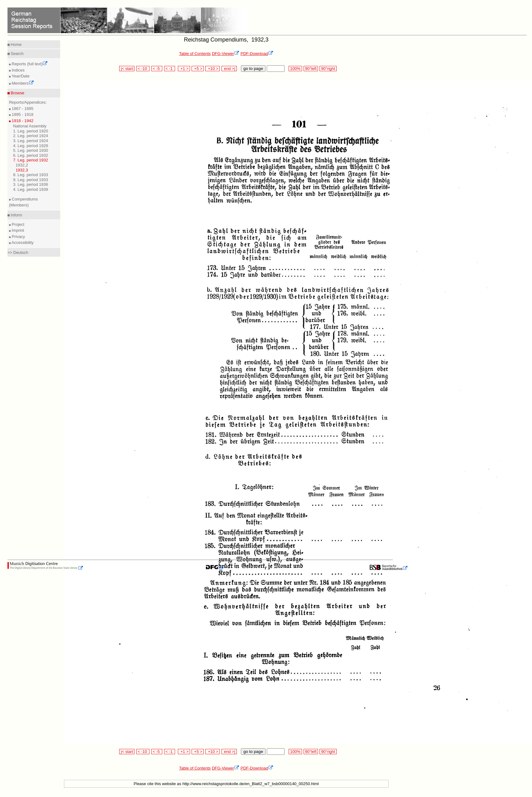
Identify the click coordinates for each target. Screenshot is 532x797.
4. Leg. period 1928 (31, 146)
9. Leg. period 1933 (31, 180)
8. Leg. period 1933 (31, 175)
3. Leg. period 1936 (31, 184)
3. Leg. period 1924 (31, 141)
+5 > (198, 69)
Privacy (18, 237)
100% (295, 69)
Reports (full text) (29, 64)
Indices (18, 70)
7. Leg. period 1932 (31, 160)
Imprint (17, 230)
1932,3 (22, 170)
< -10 (143, 69)
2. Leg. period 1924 (31, 136)
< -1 (170, 69)
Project (17, 224)
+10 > (212, 69)
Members (22, 83)
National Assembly (30, 126)
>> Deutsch (18, 252)
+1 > (184, 69)
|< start (127, 69)
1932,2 (22, 165)
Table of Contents (195, 54)
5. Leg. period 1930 (31, 150)
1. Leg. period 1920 (31, 131)
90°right (328, 69)
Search (17, 54)
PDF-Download (257, 54)
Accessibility (22, 243)
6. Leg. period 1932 (31, 155)
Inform (16, 215)
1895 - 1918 (22, 114)
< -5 (157, 69)
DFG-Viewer (226, 54)
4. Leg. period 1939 (31, 189)
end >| (229, 69)
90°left (311, 69)
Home (16, 45)
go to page (253, 69)
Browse (17, 93)
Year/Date (20, 76)
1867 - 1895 (22, 109)
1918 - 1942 (22, 121)
